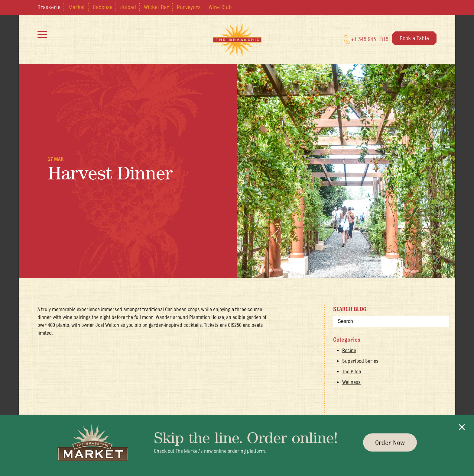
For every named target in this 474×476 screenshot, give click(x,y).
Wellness (351, 382)
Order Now (390, 442)
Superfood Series (360, 361)
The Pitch (352, 371)
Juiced (128, 7)
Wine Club (220, 7)
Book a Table (414, 38)
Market (77, 7)
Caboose (103, 7)
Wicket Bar (156, 7)
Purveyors (189, 7)
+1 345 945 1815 (366, 40)
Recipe (349, 350)
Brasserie (49, 7)
